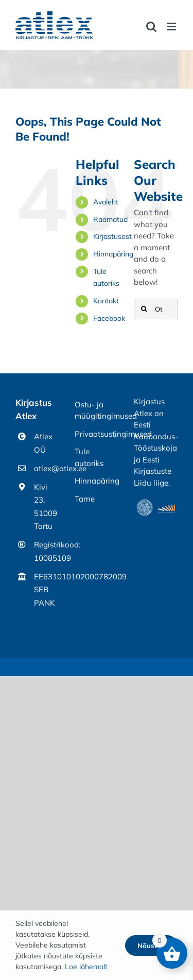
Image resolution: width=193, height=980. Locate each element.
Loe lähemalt (86, 967)
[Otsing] (156, 309)
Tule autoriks (89, 457)
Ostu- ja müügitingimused (97, 410)
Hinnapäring (113, 254)
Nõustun (151, 945)
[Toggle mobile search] (151, 27)
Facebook (109, 318)
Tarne (85, 499)
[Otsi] (144, 309)
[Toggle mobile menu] (172, 27)
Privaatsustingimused (97, 434)
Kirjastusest (112, 236)
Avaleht (106, 202)
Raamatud (110, 219)
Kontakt (106, 301)
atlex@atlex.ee (47, 468)
